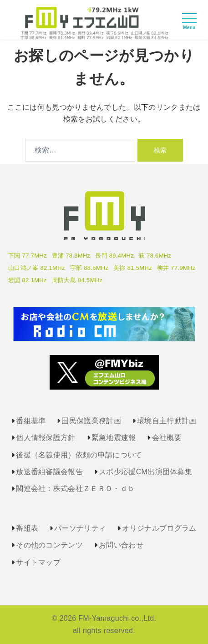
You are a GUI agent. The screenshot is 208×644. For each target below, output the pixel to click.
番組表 (27, 528)
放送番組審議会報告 (49, 472)
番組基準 (31, 421)
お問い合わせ (121, 545)
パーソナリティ (80, 528)
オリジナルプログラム (159, 528)
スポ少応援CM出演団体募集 (145, 472)
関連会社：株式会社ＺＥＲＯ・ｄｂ (75, 489)
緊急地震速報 (114, 438)
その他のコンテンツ (49, 545)
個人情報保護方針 (46, 438)
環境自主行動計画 (167, 421)
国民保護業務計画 (91, 421)
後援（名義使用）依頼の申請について (79, 455)
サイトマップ (38, 562)
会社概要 (167, 438)
